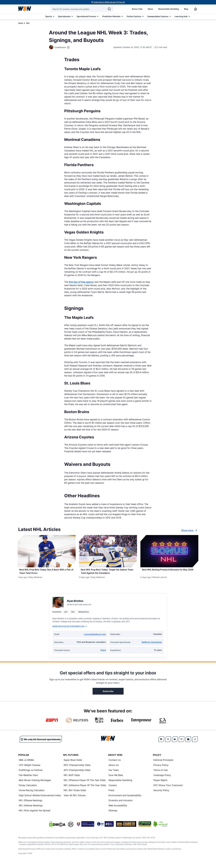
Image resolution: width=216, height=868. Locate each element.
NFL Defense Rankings (31, 810)
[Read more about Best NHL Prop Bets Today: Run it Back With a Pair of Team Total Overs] (47, 573)
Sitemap (113, 815)
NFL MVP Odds (72, 779)
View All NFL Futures (75, 800)
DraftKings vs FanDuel (31, 774)
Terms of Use (161, 774)
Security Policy (161, 795)
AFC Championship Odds (77, 774)
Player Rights (160, 785)
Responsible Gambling (169, 9)
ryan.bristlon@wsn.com (95, 639)
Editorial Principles (163, 764)
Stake (103, 654)
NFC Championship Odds (77, 769)
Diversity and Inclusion (121, 805)
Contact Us (115, 764)
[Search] (109, 9)
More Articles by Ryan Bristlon (70, 631)
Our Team (114, 774)
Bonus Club (137, 9)
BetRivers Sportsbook (152, 646)
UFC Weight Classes (30, 769)
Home (21, 23)
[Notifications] (196, 9)
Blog (186, 9)
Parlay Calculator (28, 790)
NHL (28, 23)
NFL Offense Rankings (31, 805)
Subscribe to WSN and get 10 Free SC (109, 2)
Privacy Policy (161, 769)
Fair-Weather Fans (28, 779)
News (150, 9)
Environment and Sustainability (125, 800)
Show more (189, 530)
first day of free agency (81, 282)
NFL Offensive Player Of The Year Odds (85, 785)
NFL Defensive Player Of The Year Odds (85, 790)
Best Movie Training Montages (35, 785)
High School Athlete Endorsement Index (40, 800)
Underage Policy (162, 779)
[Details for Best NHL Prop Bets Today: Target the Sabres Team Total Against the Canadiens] (108, 551)
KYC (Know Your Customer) (168, 790)
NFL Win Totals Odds (75, 795)
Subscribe (108, 696)
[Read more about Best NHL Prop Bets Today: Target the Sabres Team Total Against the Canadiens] (108, 573)
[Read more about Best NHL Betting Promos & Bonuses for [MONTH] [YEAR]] (169, 573)
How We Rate (116, 779)
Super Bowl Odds (73, 764)
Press (111, 795)
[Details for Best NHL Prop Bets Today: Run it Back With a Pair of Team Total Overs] (47, 551)
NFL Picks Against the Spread (35, 815)
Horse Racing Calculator (32, 795)
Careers (113, 790)
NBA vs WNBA (26, 764)
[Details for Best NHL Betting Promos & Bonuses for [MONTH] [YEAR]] (169, 551)
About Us (114, 769)
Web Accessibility (118, 810)
